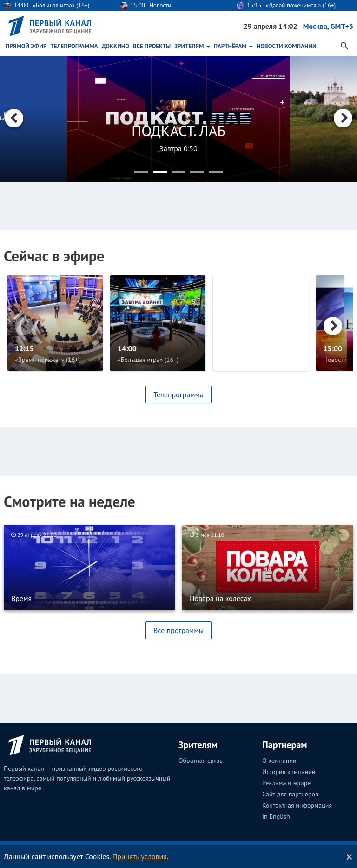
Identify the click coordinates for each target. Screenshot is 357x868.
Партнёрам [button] (233, 46)
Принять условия (140, 856)
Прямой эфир (26, 46)
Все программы (178, 630)
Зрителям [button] (192, 46)
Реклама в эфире (286, 783)
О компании (279, 761)
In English (276, 816)
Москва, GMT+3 (328, 26)
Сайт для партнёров (290, 794)
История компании (289, 772)
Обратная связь (201, 761)
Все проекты (152, 46)
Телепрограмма (74, 46)
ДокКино (116, 46)
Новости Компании (287, 46)
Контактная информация (297, 805)
